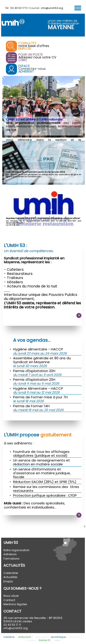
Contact (9, 600)
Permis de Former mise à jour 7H (40, 397)
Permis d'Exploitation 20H (34, 371)
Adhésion (10, 554)
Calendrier (11, 573)
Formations (11, 559)
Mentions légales (15, 604)
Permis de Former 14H (31, 406)
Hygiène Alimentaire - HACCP (38, 388)
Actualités (10, 577)
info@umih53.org (52, 8)
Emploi (8, 581)
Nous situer (11, 596)
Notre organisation (17, 550)
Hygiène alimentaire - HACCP (38, 349)
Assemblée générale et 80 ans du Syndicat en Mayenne (42, 360)
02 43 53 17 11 (19, 8)
